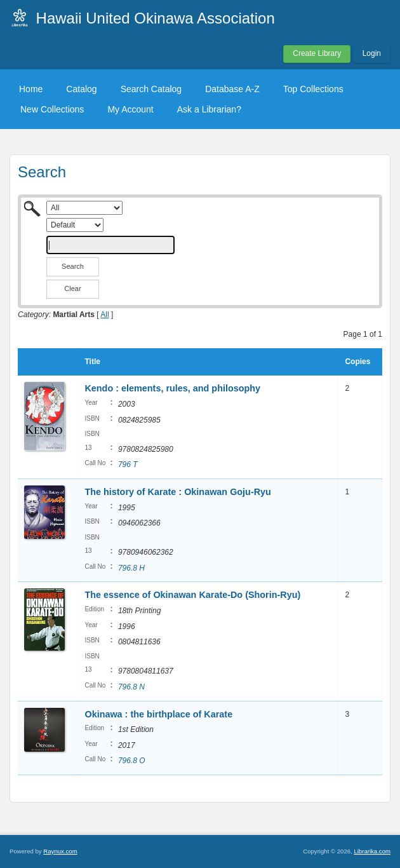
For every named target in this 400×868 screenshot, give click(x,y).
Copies (357, 362)
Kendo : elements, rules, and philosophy (172, 388)
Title (92, 362)
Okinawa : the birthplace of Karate (158, 714)
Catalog (81, 89)
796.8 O (132, 761)
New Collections (52, 109)
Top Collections (313, 89)
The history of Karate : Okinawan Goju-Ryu (177, 492)
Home (31, 89)
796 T (128, 465)
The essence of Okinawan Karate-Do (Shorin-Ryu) (192, 595)
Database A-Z (232, 89)
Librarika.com (372, 851)
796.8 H (131, 568)
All (104, 315)
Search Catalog (151, 89)
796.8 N (131, 687)
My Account (130, 109)
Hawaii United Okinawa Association (156, 18)
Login (372, 53)
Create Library (317, 53)
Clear (72, 288)
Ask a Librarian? (209, 109)
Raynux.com (60, 851)
